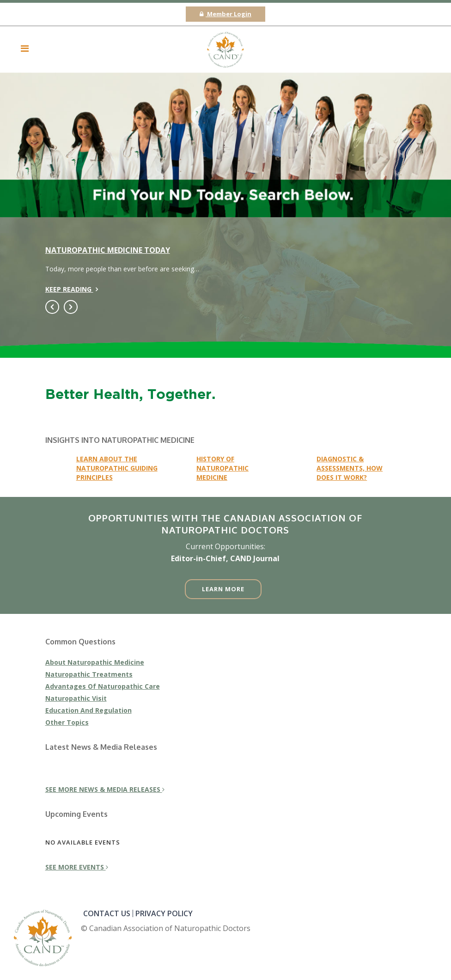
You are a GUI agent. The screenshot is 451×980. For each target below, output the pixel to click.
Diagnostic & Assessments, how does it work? (350, 468)
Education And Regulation (88, 710)
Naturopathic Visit (76, 698)
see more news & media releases (105, 789)
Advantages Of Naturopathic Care (103, 686)
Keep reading (72, 289)
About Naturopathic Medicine (95, 662)
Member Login (225, 14)
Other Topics (67, 722)
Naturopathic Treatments (89, 674)
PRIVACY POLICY (164, 913)
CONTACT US (107, 913)
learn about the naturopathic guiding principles (117, 468)
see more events (77, 867)
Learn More (223, 589)
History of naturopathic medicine (222, 468)
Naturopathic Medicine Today (108, 250)
